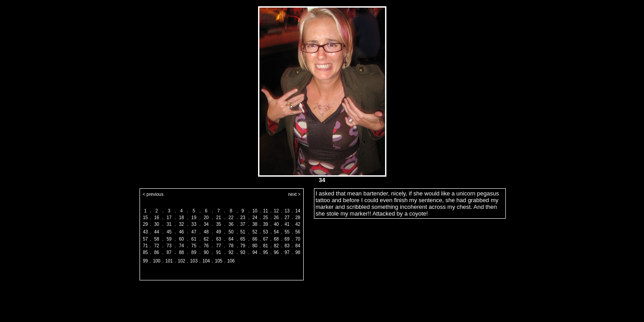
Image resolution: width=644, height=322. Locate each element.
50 (231, 232)
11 (265, 211)
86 (157, 252)
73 (169, 246)
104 (206, 261)
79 (243, 246)
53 (265, 232)
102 (181, 261)
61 (194, 239)
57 (145, 239)
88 (181, 252)
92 (231, 252)
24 (255, 218)
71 (145, 246)
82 (276, 246)
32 (181, 224)
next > (294, 194)
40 (276, 224)
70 (298, 239)
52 (255, 232)
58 (157, 239)
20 (206, 218)
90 (206, 252)
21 (218, 218)
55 (287, 232)
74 (181, 246)
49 (218, 232)
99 (145, 261)
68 (276, 239)
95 (265, 252)
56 (298, 232)
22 (231, 218)
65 (243, 239)
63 (218, 239)
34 (206, 224)
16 (157, 218)
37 (243, 224)
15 (145, 218)
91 (218, 252)
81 (265, 246)
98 (298, 252)
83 (287, 246)
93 (243, 252)
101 (169, 261)
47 (194, 232)
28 (298, 218)
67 (265, 239)
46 (181, 232)
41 (287, 224)
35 (218, 224)
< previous (153, 194)
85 (145, 252)
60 (181, 239)
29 (145, 224)
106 (231, 261)
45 (169, 232)
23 (243, 218)
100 (157, 261)
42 (298, 224)
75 (194, 246)
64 (231, 239)
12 (276, 211)
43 (145, 232)
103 (194, 261)
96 (276, 252)
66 (255, 239)
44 (157, 232)
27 (287, 218)
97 (287, 252)
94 (255, 252)
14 (298, 211)
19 (194, 218)
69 (287, 239)
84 (298, 246)
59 (169, 239)
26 (276, 218)
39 (265, 224)
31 (169, 224)
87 (169, 252)
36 (231, 224)
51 (243, 232)
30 (157, 224)
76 (206, 246)
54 (276, 232)
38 (255, 224)
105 (218, 261)
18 (181, 218)
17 (169, 218)
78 (231, 246)
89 (194, 252)
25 (265, 218)
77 (218, 246)
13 (287, 211)
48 (206, 232)
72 (157, 246)
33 (194, 224)
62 (206, 239)
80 (255, 246)
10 (255, 211)
